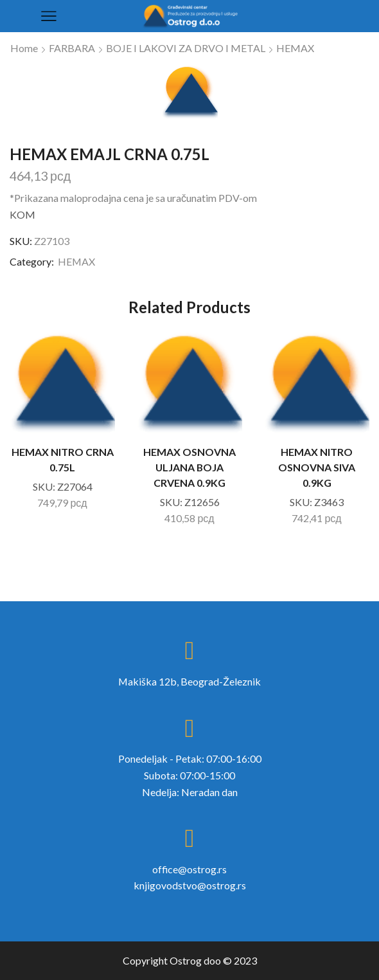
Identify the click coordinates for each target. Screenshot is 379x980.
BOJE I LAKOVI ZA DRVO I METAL (186, 48)
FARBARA (72, 48)
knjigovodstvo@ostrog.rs (190, 885)
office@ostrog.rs (189, 869)
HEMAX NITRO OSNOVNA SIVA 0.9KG (317, 467)
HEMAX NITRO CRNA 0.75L (63, 459)
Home (24, 48)
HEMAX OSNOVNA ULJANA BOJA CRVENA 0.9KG (189, 467)
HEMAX (295, 48)
